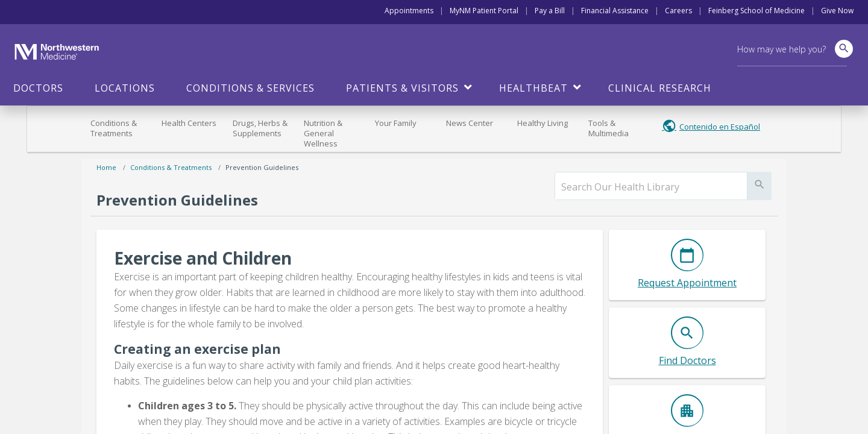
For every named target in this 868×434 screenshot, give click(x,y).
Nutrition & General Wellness (323, 133)
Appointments (409, 11)
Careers (678, 11)
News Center (470, 123)
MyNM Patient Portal (484, 11)
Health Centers (189, 123)
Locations (125, 88)
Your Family (396, 123)
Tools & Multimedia (609, 128)
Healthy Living (542, 123)
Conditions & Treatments (114, 128)
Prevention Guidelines (262, 167)
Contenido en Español (720, 127)
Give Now (837, 11)
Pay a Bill (550, 11)
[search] (651, 187)
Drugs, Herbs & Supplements (260, 128)
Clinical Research (660, 88)
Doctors (38, 88)
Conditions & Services (250, 88)
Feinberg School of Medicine (756, 11)
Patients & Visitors (402, 88)
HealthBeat (533, 88)
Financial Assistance (615, 11)
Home (106, 167)
